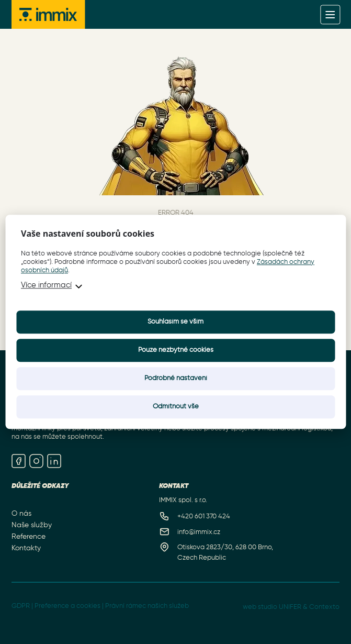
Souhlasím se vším (175, 322)
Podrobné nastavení (176, 379)
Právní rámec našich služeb (147, 606)
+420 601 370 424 (204, 517)
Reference (29, 537)
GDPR (21, 606)
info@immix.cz (199, 532)
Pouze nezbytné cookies (176, 351)
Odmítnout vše (176, 407)
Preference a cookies (67, 606)
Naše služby (32, 525)
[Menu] (331, 15)
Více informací (46, 286)
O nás (21, 513)
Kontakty (26, 548)
